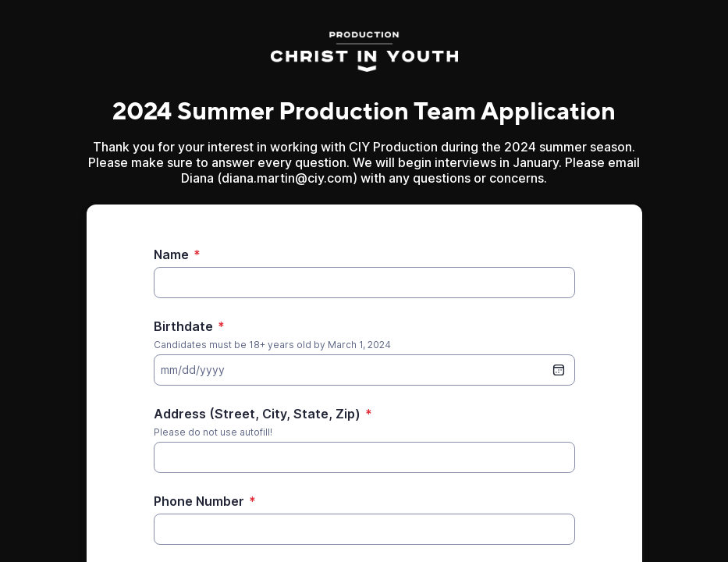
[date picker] (559, 370)
